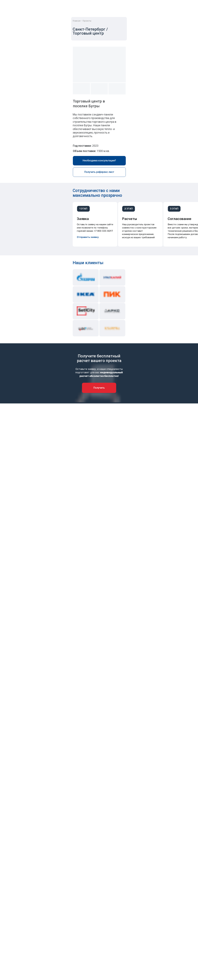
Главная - (77, 21)
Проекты (87, 21)
